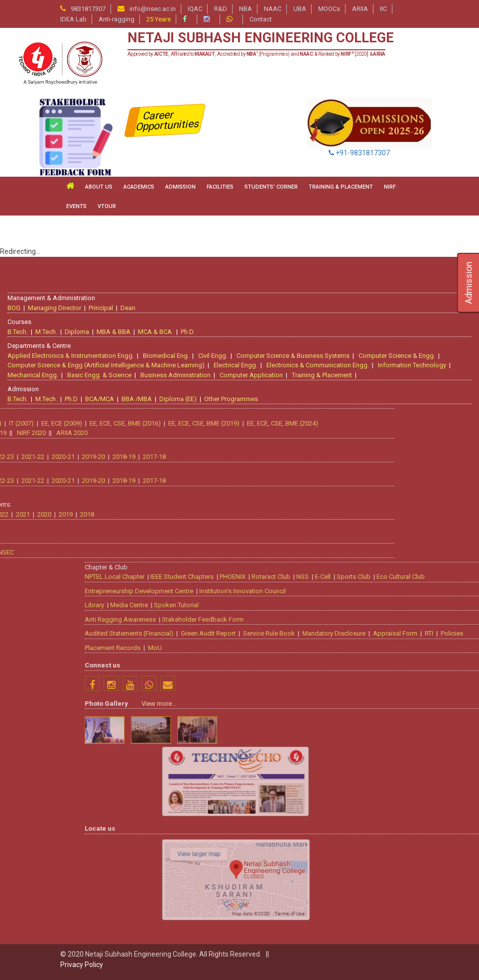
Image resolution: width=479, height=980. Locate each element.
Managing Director (55, 308)
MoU (289, 648)
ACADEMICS (139, 187)
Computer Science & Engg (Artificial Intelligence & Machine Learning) (106, 365)
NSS (436, 577)
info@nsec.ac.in (153, 9)
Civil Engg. (213, 356)
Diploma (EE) (178, 399)
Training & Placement (322, 375)
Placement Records (246, 648)
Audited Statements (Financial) (263, 633)
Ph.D (71, 399)
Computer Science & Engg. (397, 356)
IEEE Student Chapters (316, 577)
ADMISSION (180, 187)
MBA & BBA (114, 332)
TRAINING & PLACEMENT (341, 187)
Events (76, 206)
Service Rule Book (403, 633)
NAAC (273, 9)
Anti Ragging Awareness (254, 619)
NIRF (390, 187)
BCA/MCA (100, 399)
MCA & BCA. (156, 332)
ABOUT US (99, 187)
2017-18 (20, 457)
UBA (300, 9)
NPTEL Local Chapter (248, 577)
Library (228, 605)
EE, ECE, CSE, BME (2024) (149, 423)
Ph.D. (188, 332)
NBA (245, 9)
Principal (101, 308)
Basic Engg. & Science (99, 375)
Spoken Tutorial (310, 605)
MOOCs (329, 9)
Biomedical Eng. (166, 356)
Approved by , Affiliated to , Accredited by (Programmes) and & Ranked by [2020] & (257, 54)
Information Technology (412, 365)
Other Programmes (231, 399)
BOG (14, 308)
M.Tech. (46, 332)
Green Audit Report (342, 633)
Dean (128, 308)
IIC (383, 9)
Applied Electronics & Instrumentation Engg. (71, 356)
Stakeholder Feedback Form (337, 619)
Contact (261, 19)
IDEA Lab (73, 19)
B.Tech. (18, 332)
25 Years (159, 19)
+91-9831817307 (359, 153)
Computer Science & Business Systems (293, 356)
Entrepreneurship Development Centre (273, 591)
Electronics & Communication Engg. (318, 365)
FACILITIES (220, 187)
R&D (221, 9)
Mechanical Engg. (33, 375)
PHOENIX (366, 577)
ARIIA (360, 9)
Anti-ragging (117, 19)
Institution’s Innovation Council (376, 591)
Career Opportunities (168, 121)
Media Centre (263, 605)
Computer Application (251, 375)
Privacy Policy (82, 965)
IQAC (195, 9)
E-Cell (457, 577)
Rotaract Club (405, 577)
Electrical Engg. (236, 365)
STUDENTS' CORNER (271, 187)
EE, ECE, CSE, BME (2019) (70, 423)
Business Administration (176, 375)
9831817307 (88, 9)
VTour (107, 206)
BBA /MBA (137, 399)
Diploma (77, 332)
